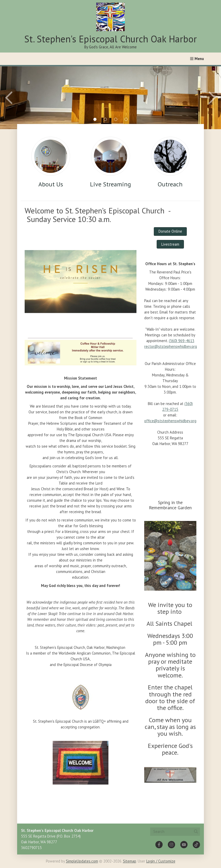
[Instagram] (171, 845)
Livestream (170, 244)
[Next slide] (200, 98)
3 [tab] (116, 119)
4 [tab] (126, 119)
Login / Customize (161, 861)
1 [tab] (95, 119)
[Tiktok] (196, 845)
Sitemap (130, 861)
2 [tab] (105, 119)
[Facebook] (159, 845)
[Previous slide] (21, 98)
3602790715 (31, 848)
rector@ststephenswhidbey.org (171, 346)
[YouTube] (184, 845)
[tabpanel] (111, 98)
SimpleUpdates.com (82, 861)
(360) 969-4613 (182, 341)
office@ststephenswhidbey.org (170, 421)
